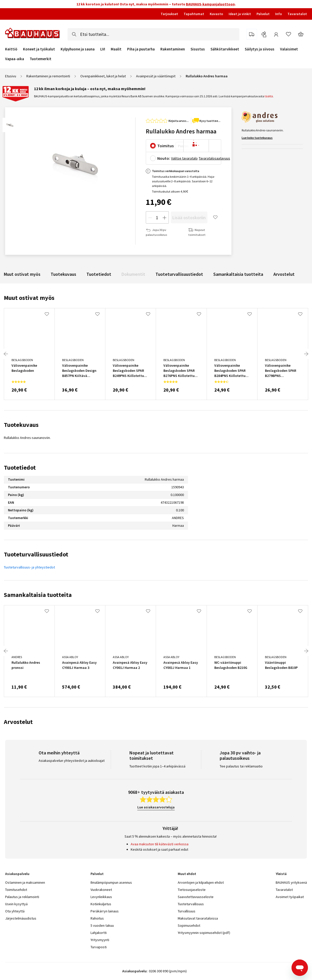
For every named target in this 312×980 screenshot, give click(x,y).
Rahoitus (97, 918)
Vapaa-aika (15, 59)
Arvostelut (284, 274)
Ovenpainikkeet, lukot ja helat (103, 76)
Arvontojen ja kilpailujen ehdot (201, 882)
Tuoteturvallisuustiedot (179, 274)
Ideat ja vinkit (240, 14)
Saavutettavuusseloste (196, 897)
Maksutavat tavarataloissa (198, 918)
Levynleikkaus (101, 897)
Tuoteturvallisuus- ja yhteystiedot (29, 567)
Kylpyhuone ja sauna (78, 49)
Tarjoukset (169, 14)
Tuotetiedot (99, 274)
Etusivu (11, 76)
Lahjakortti (99, 933)
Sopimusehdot (189, 925)
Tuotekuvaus (63, 274)
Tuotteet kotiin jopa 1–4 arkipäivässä (157, 766)
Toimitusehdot (16, 890)
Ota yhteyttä (15, 911)
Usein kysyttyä (16, 904)
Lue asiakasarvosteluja (156, 807)
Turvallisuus (187, 911)
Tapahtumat (194, 14)
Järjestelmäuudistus (21, 918)
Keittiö (11, 49)
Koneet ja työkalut (39, 49)
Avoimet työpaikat (290, 897)
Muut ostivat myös (22, 274)
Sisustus (198, 49)
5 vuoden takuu (102, 925)
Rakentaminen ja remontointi (48, 76)
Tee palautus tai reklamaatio (241, 766)
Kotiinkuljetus (101, 904)
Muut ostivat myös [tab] (29, 298)
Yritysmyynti (100, 940)
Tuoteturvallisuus (191, 904)
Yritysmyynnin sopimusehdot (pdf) (204, 933)
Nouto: (164, 158)
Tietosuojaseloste (192, 890)
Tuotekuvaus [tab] (21, 425)
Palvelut (263, 14)
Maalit (116, 49)
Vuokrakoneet (101, 890)
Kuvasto (216, 14)
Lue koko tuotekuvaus (257, 138)
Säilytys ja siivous (260, 49)
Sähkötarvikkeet (225, 49)
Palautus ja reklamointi (22, 897)
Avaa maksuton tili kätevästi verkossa (160, 844)
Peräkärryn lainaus (105, 911)
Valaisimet (289, 49)
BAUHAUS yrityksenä (291, 882)
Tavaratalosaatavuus (214, 158)
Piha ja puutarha (141, 49)
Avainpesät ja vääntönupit (156, 76)
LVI (103, 49)
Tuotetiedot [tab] (20, 467)
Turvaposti (99, 947)
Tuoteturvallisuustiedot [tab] (36, 554)
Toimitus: (166, 146)
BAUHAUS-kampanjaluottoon (210, 4)
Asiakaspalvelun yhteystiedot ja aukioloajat (72, 761)
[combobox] (153, 34)
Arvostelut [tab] (18, 722)
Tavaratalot (297, 14)
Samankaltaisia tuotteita (238, 274)
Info (278, 14)
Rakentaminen (173, 49)
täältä (269, 96)
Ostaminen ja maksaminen (25, 882)
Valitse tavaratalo (184, 158)
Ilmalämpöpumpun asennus (111, 882)
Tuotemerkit (41, 59)
